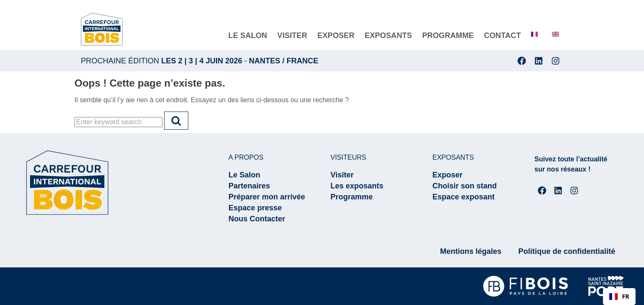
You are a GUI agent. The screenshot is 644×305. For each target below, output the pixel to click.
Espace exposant (464, 197)
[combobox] (619, 297)
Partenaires (249, 186)
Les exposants (357, 186)
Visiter (342, 175)
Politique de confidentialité (567, 251)
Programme (352, 197)
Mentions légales (471, 251)
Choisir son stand (465, 186)
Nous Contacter (257, 219)
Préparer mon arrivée (267, 197)
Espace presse (255, 208)
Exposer (447, 175)
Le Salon (244, 175)
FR (619, 296)
